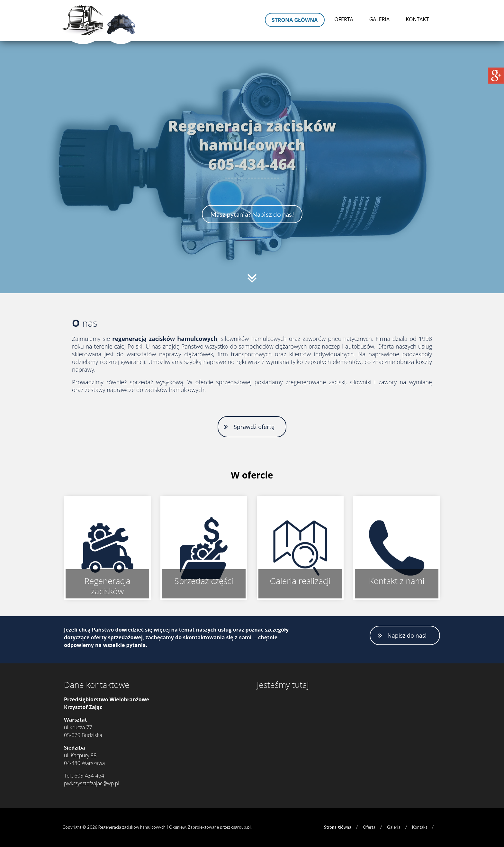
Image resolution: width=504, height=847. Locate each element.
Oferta (344, 19)
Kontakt (417, 19)
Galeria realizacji (300, 581)
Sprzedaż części (204, 581)
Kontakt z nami (397, 581)
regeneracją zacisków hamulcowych (165, 339)
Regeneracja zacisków (107, 586)
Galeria (379, 19)
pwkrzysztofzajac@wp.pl (92, 783)
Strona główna (295, 20)
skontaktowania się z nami (217, 637)
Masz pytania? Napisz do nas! (252, 214)
